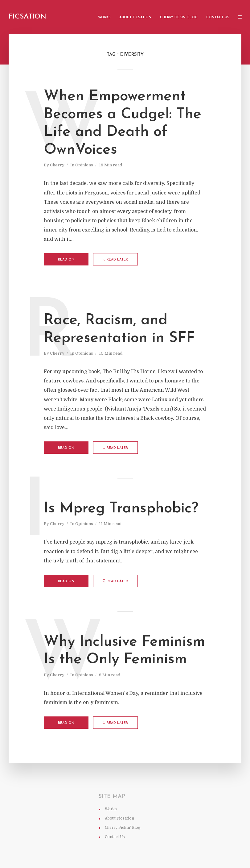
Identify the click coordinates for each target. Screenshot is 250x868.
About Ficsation (135, 17)
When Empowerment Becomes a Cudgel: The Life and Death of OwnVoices (123, 123)
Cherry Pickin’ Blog (179, 17)
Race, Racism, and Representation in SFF (119, 329)
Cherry (57, 165)
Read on (66, 260)
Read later (115, 260)
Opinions (84, 165)
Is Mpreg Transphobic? (121, 509)
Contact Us (218, 17)
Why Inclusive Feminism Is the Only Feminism (124, 651)
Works (104, 17)
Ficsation (27, 17)
